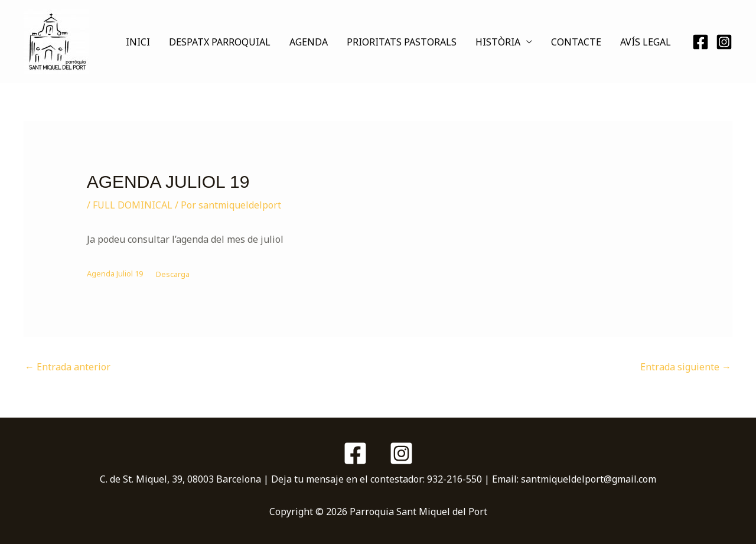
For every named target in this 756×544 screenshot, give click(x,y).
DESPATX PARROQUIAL (220, 42)
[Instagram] (724, 42)
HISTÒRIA (498, 42)
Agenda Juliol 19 (115, 274)
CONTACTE (576, 42)
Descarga (173, 274)
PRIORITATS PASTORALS (402, 42)
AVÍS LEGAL (646, 42)
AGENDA (309, 42)
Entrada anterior (68, 367)
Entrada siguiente (686, 367)
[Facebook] (700, 42)
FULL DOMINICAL (133, 205)
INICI (138, 42)
